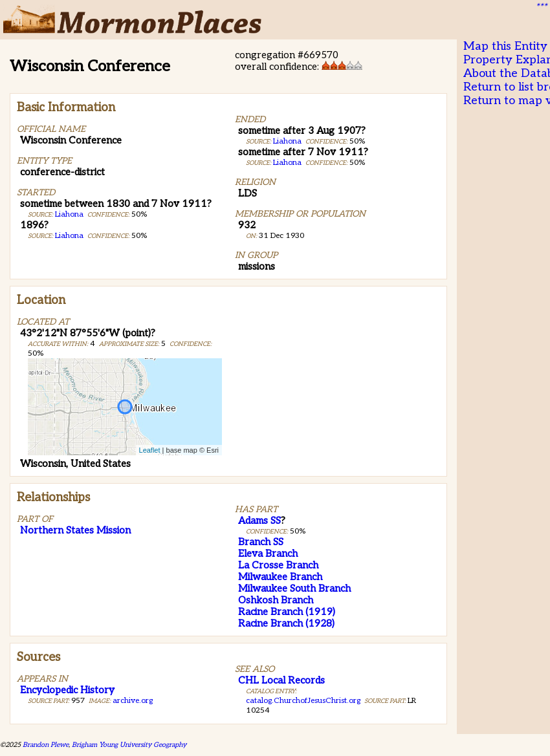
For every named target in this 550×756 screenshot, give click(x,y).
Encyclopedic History (67, 690)
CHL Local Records (281, 680)
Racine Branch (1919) (287, 612)
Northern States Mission (75, 530)
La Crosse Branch (278, 565)
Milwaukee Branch (280, 577)
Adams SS (259, 521)
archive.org (133, 701)
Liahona (69, 214)
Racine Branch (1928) (286, 623)
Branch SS (261, 542)
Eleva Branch (268, 554)
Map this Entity (505, 46)
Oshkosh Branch (276, 600)
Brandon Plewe (46, 745)
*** (541, 7)
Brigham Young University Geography (129, 745)
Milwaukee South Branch (294, 589)
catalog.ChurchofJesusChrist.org (303, 701)
